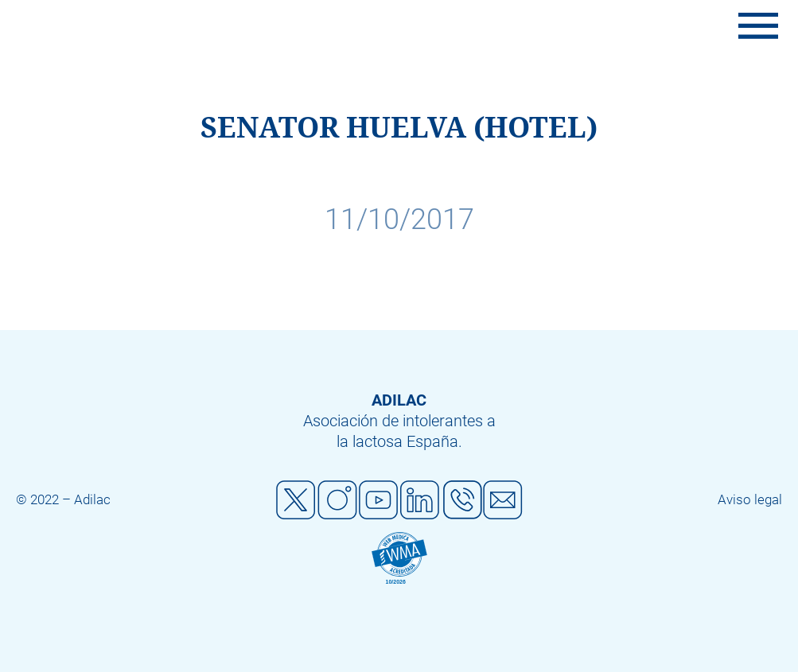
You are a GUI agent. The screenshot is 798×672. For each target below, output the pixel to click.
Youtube (379, 500)
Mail (503, 500)
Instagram (337, 500)
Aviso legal (750, 499)
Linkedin (420, 500)
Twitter (296, 500)
